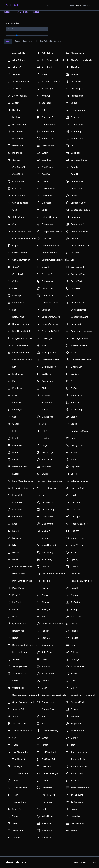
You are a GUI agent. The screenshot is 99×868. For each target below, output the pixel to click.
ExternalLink (77, 367)
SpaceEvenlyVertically (24, 702)
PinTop (74, 609)
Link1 (44, 495)
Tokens (45, 781)
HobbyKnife (77, 445)
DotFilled (46, 310)
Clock (15, 210)
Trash (15, 795)
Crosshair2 (47, 274)
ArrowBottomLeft (21, 81)
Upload (74, 809)
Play (14, 616)
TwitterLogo (77, 802)
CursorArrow (48, 281)
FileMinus (17, 388)
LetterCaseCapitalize (23, 481)
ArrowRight (47, 89)
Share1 (74, 674)
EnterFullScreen (79, 345)
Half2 (44, 431)
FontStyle (17, 410)
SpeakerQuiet (48, 709)
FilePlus (46, 388)
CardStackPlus (20, 167)
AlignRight (47, 67)
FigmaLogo (47, 381)
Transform (47, 788)
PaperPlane (18, 588)
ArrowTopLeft (78, 89)
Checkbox (17, 188)
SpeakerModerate (80, 702)
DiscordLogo (19, 303)
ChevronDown (49, 188)
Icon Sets (87, 5)
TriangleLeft (77, 795)
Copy (15, 246)
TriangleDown (49, 795)
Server (45, 659)
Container (47, 238)
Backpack (47, 103)
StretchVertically (50, 731)
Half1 (15, 431)
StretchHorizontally (22, 731)
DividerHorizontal (50, 303)
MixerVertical (77, 545)
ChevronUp (47, 196)
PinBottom (76, 602)
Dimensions (47, 295)
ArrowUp (46, 96)
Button (45, 153)
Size (73, 681)
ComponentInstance (52, 231)
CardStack (47, 160)
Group (74, 424)
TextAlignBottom (21, 752)
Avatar (16, 103)
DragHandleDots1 (21, 331)
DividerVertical (78, 303)
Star (44, 716)
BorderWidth (48, 146)
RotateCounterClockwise (25, 645)
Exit (14, 367)
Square (74, 709)
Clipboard (47, 203)
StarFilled (75, 716)
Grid (44, 424)
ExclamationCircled (22, 360)
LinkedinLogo (48, 509)
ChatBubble (18, 181)
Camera (16, 160)
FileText (75, 388)
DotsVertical (18, 317)
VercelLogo (76, 816)
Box (73, 146)
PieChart (17, 602)
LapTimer (75, 467)
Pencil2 (16, 595)
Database (75, 288)
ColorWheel (18, 217)
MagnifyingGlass (79, 524)
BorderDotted (78, 124)
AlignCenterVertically (81, 60)
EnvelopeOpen (49, 353)
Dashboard (47, 288)
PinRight (46, 609)
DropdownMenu (20, 345)
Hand (15, 438)
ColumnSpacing (50, 217)
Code (44, 210)
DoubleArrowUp (50, 324)
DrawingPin (47, 338)
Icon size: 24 (12, 23)
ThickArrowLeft (20, 773)
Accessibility (19, 53)
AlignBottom (19, 60)
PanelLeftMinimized (22, 581)
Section (16, 659)
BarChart (17, 110)
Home (15, 452)
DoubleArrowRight (22, 324)
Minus (45, 538)
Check (45, 181)
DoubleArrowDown (51, 317)
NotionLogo (47, 559)
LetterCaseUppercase (23, 488)
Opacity (75, 559)
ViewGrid (46, 823)
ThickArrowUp (78, 773)
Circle (74, 196)
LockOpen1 (47, 517)
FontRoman (47, 402)
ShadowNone (19, 674)
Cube (15, 281)
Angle (45, 74)
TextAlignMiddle (50, 759)
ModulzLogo (48, 552)
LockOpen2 (77, 517)
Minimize (17, 538)
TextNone (46, 766)
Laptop (16, 474)
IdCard (74, 452)
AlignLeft (17, 67)
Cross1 (16, 267)
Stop (44, 723)
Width (74, 830)
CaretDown (47, 167)
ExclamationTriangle (81, 360)
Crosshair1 (18, 274)
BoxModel (17, 153)
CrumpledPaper (79, 274)
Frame (45, 410)
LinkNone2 (18, 509)
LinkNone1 (76, 502)
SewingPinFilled (20, 666)
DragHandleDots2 (51, 331)
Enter (44, 345)
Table (15, 745)
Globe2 (16, 424)
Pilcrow (45, 602)
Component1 (48, 224)
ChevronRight (19, 196)
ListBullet (75, 509)
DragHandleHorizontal (82, 331)
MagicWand (48, 524)
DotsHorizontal (78, 310)
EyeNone (46, 374)
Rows (73, 645)
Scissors (75, 652)
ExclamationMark (50, 360)
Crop (73, 260)
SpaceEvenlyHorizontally (83, 695)
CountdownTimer (21, 260)
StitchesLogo (19, 723)
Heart (74, 438)
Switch (45, 738)
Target (45, 745)
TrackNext (76, 781)
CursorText (76, 281)
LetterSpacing (49, 488)
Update (45, 809)
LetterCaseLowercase (53, 481)
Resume (46, 638)
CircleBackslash (20, 203)
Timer (15, 781)
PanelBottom (19, 574)
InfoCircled (47, 460)
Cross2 (45, 267)
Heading (46, 438)
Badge (74, 103)
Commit (16, 224)
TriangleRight (19, 802)
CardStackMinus (79, 160)
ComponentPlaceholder (24, 238)
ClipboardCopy (78, 203)
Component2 (77, 224)
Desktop (17, 295)
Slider (74, 688)
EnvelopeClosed (21, 353)
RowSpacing (48, 645)
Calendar (75, 153)
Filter (15, 395)
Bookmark (17, 117)
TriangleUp (47, 802)
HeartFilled (18, 445)
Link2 (73, 495)
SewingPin (76, 659)
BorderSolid (18, 139)
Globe (74, 417)
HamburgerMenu (79, 431)
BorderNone (48, 131)
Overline (46, 567)
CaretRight (18, 174)
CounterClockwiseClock (54, 260)
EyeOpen (75, 374)
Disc (73, 295)
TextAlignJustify (79, 752)
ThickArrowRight (50, 773)
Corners (75, 253)
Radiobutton (18, 631)
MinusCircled (77, 538)
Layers (45, 474)
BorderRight (77, 131)
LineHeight (18, 495)
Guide (72, 5)
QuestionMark (19, 624)
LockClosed (18, 517)
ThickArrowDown (79, 766)
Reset (15, 638)
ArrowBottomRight (51, 81)
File (72, 381)
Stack (15, 716)
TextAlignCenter (50, 752)
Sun (14, 738)
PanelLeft (75, 574)
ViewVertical (48, 830)
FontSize (75, 402)
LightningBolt (77, 488)
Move (15, 559)
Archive (75, 74)
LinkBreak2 (47, 502)
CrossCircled (77, 267)
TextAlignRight (78, 759)
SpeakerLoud (48, 702)
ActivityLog (47, 53)
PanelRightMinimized (81, 581)
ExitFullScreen (49, 367)
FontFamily (76, 395)
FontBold (46, 395)
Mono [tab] (8, 41)
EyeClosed (18, 374)
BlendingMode (78, 110)
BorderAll (75, 117)
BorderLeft (18, 131)
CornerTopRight (49, 253)
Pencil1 (74, 588)
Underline (17, 809)
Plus (44, 616)
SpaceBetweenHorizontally (26, 695)
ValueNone (47, 816)
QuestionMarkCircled (52, 624)
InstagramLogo (20, 467)
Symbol (75, 738)
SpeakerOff (18, 709)
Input (73, 460)
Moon (74, 552)
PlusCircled (76, 616)
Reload (74, 631)
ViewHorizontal (78, 823)
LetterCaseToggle (80, 481)
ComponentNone (79, 231)
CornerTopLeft (20, 253)
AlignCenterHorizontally (54, 60)
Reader (45, 631)
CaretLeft (75, 167)
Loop (15, 524)
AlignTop (75, 67)
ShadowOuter (48, 674)
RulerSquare (48, 652)
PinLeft (16, 609)
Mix (14, 545)
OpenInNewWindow (22, 567)
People (45, 595)
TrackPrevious (20, 788)
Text (73, 745)
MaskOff (46, 531)
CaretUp (75, 174)
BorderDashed (49, 124)
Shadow (46, 666)
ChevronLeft (77, 188)
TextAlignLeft (19, 759)
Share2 (16, 681)
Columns (75, 217)
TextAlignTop (19, 766)
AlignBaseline (78, 53)
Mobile (16, 552)
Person (74, 595)
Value (15, 816)
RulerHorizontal (20, 652)
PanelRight (47, 581)
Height (45, 445)
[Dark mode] (47, 5)
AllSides (16, 74)
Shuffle (45, 681)
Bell (43, 110)
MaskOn (75, 531)
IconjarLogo (48, 452)
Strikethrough (78, 731)
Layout (74, 474)
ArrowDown (77, 81)
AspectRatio (77, 96)
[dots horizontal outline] (42, 5)
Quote (74, 624)
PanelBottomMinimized (53, 574)
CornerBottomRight (80, 246)
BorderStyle (77, 139)
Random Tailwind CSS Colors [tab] (49, 41)
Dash (15, 288)
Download (76, 324)
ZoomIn (16, 838)
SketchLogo (18, 688)
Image (15, 460)
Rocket (74, 638)
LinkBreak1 (18, 502)
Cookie (74, 238)
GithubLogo (47, 417)
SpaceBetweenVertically (54, 695)
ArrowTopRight (20, 96)
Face (15, 381)
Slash (44, 688)
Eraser (74, 353)
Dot (14, 310)
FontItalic (17, 402)
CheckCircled (78, 181)
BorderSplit (47, 139)
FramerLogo (77, 410)
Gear (15, 417)
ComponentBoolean (22, 231)
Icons (79, 5)
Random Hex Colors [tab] (23, 41)
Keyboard (46, 467)
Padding (75, 567)
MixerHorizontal (50, 545)
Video (15, 823)
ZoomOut (46, 838)
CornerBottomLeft (51, 246)
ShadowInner (77, 666)
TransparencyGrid (80, 788)
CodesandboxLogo (80, 210)
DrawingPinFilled (79, 338)
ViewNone (18, 830)
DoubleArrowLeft (79, 317)
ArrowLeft (17, 89)
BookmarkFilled (49, 117)
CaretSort (46, 174)
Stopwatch (76, 723)
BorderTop (18, 146)
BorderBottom (19, 124)
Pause (45, 588)
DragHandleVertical (22, 338)
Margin (16, 531)
